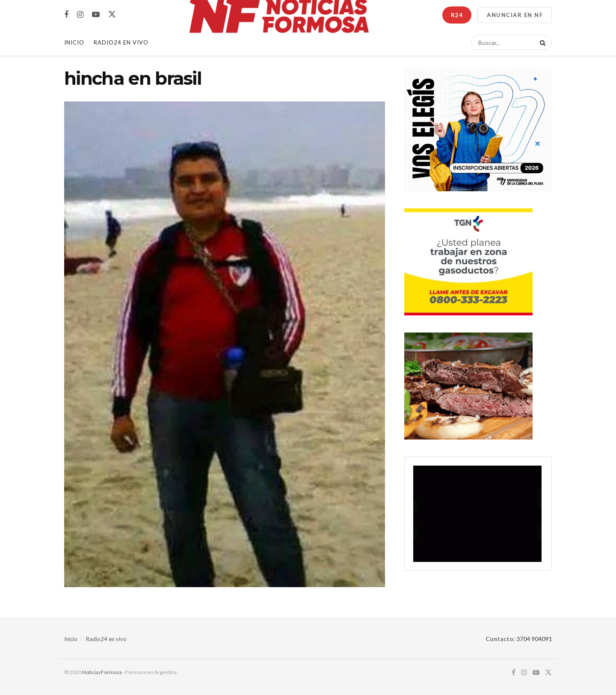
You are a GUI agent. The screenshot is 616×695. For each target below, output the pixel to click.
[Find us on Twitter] (112, 15)
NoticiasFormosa (102, 672)
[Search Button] (541, 42)
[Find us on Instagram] (80, 15)
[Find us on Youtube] (96, 15)
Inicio (74, 42)
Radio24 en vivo (106, 639)
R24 (457, 15)
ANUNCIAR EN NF (515, 15)
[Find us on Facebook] (66, 15)
